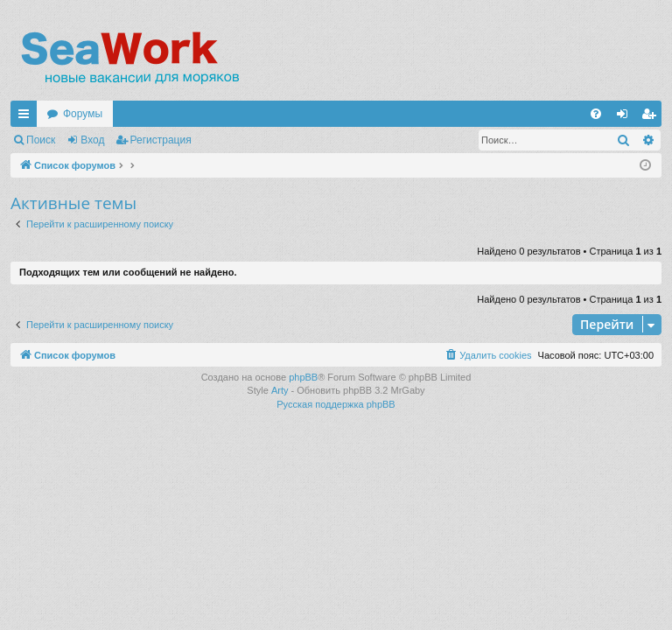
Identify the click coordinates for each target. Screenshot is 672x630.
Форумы (83, 114)
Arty (280, 390)
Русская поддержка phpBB (336, 404)
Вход (92, 140)
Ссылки (27, 117)
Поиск (41, 140)
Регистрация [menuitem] (652, 117)
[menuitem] (596, 114)
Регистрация (161, 140)
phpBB (303, 377)
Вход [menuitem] (626, 117)
